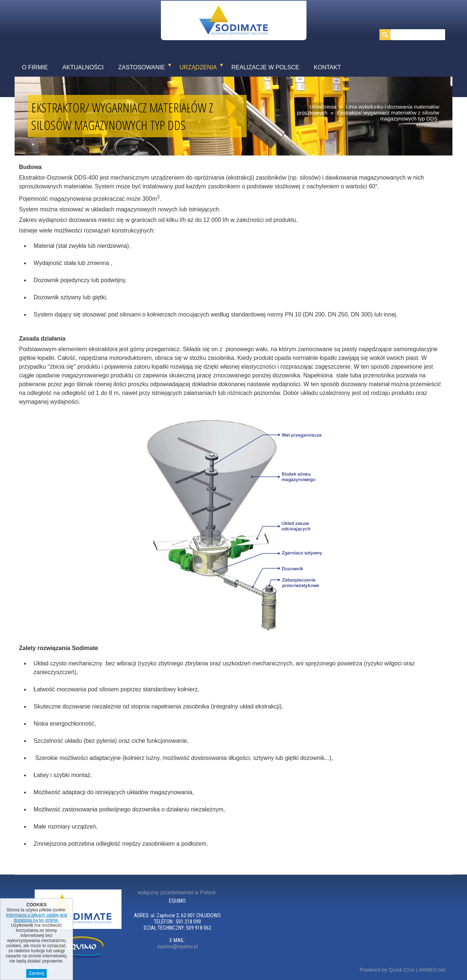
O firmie (35, 67)
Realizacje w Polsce (265, 67)
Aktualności (83, 67)
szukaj (387, 35)
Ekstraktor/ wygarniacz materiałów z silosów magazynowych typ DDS (388, 116)
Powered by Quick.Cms (387, 970)
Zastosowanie (142, 67)
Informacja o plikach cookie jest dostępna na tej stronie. (37, 919)
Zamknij (36, 975)
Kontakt (327, 67)
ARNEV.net (432, 970)
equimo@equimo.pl (177, 947)
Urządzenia (198, 67)
